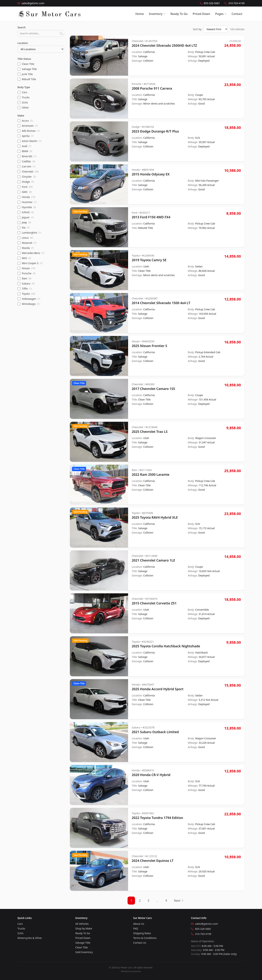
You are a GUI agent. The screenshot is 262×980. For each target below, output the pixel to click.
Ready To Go (179, 14)
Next (179, 901)
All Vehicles (82, 924)
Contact (237, 14)
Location (23, 43)
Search (22, 27)
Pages (221, 14)
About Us (139, 924)
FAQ (136, 928)
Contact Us (140, 943)
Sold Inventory (84, 952)
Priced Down (201, 14)
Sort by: (197, 29)
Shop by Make (84, 928)
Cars (20, 924)
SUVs (20, 933)
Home (140, 14)
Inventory (157, 14)
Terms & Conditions (145, 938)
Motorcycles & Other (30, 938)
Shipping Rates (142, 933)
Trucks (21, 928)
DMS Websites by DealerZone (131, 971)
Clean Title (82, 947)
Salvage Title (83, 943)
